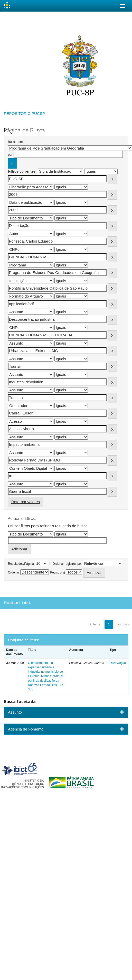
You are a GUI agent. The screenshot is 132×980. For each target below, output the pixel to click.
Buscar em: (16, 142)
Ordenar (14, 572)
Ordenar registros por (67, 564)
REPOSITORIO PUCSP (24, 113)
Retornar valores (26, 502)
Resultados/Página (21, 564)
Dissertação (118, 663)
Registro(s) (57, 572)
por (10, 155)
